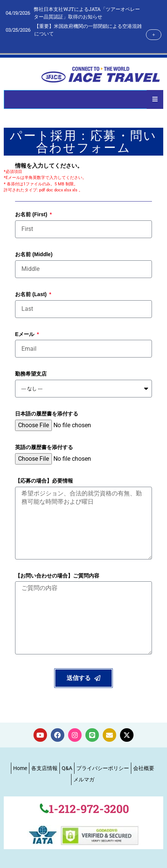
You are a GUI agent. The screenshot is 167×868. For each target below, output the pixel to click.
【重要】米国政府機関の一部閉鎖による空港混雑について (88, 30)
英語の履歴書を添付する (44, 447)
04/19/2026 (18, 13)
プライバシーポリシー (103, 768)
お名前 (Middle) (34, 254)
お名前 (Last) (32, 294)
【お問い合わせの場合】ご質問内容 (57, 576)
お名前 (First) (32, 214)
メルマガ (84, 779)
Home (20, 768)
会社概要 (144, 768)
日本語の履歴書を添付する (47, 414)
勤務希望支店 (31, 374)
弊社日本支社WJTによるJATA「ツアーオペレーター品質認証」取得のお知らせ (87, 13)
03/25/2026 (18, 30)
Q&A (67, 768)
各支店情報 (44, 768)
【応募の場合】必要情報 (44, 481)
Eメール (25, 334)
